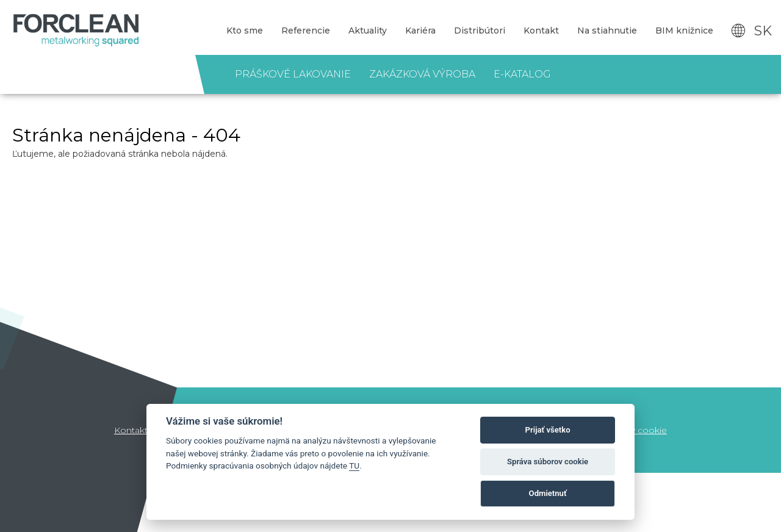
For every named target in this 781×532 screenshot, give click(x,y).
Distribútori (480, 31)
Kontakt (541, 31)
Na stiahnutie (607, 31)
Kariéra (420, 31)
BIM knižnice (684, 31)
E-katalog (522, 74)
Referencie (306, 31)
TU (354, 465)
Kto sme (245, 31)
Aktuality (368, 31)
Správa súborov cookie (548, 462)
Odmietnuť (548, 493)
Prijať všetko (548, 430)
